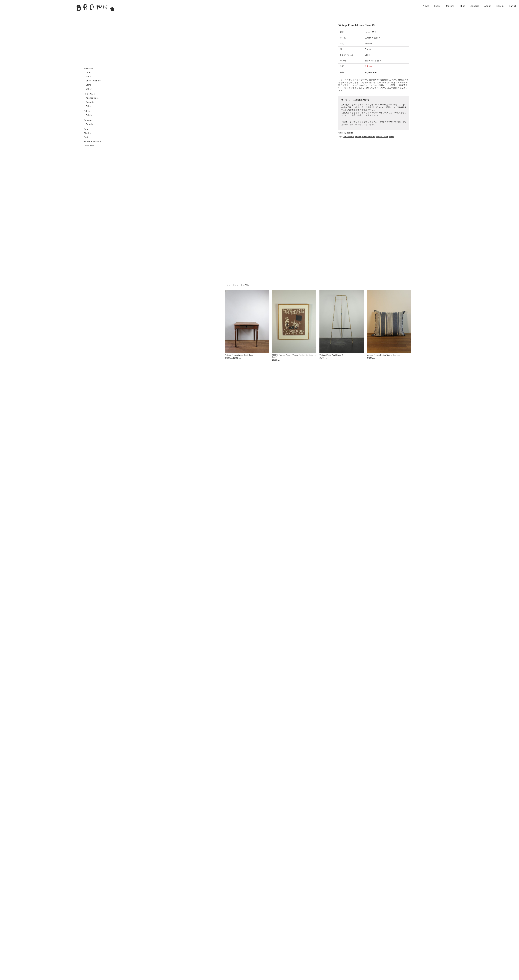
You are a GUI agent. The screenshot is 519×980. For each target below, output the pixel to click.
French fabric (429, 118)
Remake (88, 120)
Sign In (500, 6)
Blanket (88, 133)
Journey (450, 6)
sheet (452, 118)
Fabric (87, 111)
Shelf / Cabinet (94, 81)
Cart (511, 6)
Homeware (89, 94)
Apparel (475, 6)
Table (88, 77)
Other (89, 89)
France (418, 118)
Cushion (90, 124)
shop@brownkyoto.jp (450, 106)
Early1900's (409, 118)
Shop (462, 6)
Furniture (88, 68)
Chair (88, 73)
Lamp (88, 85)
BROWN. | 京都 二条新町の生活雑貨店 (95, 8)
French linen (442, 118)
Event (437, 6)
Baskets (90, 102)
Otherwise (89, 145)
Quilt (86, 137)
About (487, 6)
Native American (92, 141)
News (426, 6)
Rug (86, 129)
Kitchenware (92, 98)
